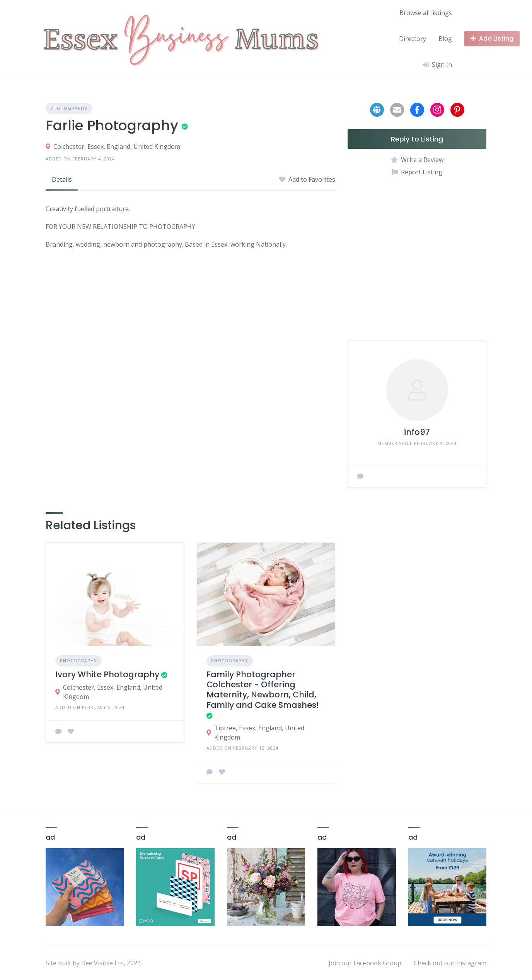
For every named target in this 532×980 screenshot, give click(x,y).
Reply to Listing (417, 139)
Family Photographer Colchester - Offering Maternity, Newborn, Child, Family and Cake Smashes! (263, 690)
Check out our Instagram (450, 963)
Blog (445, 39)
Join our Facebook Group (365, 963)
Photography (69, 108)
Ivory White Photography (107, 674)
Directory (413, 39)
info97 (417, 432)
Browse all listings (426, 13)
